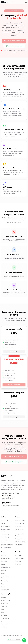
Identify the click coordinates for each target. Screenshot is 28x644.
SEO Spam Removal (20, 542)
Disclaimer (4, 627)
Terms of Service (6, 600)
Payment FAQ (5, 624)
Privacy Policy (5, 597)
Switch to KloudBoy (6, 567)
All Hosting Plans (5, 520)
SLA (2, 621)
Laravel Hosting (5, 534)
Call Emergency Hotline (14, 456)
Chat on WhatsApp (14, 639)
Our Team (4, 561)
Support (3, 573)
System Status (5, 590)
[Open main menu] (26, 2)
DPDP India (4, 615)
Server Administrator (21, 520)
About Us (4, 555)
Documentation (5, 581)
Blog (2, 584)
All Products (18, 555)
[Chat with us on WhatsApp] (24, 640)
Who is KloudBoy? (6, 558)
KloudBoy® (7, 2)
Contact (3, 570)
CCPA (3, 612)
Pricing (3, 523)
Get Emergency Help (14, 351)
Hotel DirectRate (19, 558)
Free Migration (19, 545)
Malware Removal (20, 526)
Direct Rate (18, 561)
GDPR (3, 609)
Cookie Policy (5, 606)
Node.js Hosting (5, 537)
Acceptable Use (5, 618)
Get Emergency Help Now (14, 41)
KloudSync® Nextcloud (7, 545)
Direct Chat (18, 564)
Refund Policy (5, 603)
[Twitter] (2, 511)
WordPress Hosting (6, 526)
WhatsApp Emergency (14, 46)
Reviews (3, 587)
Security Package (20, 523)
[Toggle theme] (23, 2)
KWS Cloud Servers (6, 548)
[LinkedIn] (5, 511)
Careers (3, 564)
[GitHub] (8, 511)
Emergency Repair (20, 539)
